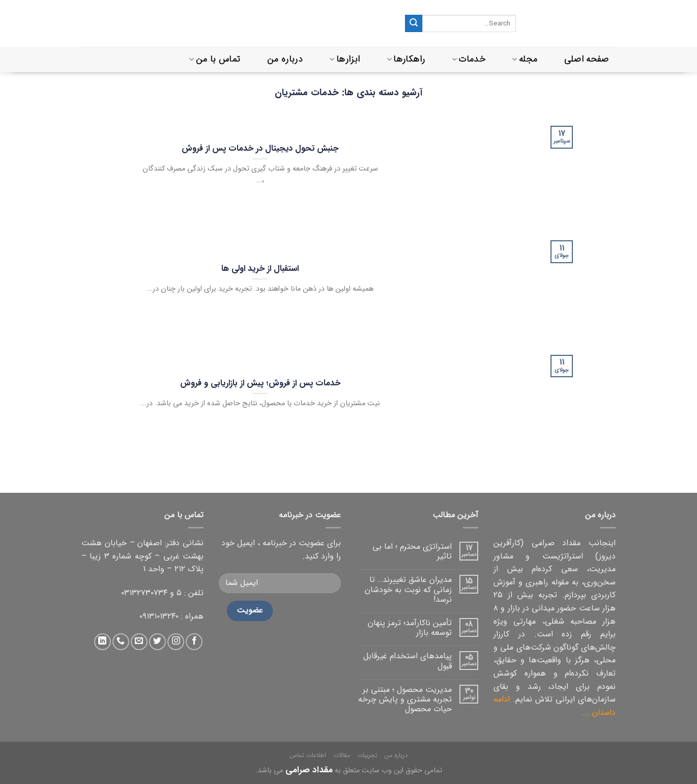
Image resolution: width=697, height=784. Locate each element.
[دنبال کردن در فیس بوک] (194, 642)
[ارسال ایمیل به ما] (139, 642)
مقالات (342, 755)
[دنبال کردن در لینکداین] (103, 642)
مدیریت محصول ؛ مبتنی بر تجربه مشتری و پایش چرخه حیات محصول (405, 699)
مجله (525, 59)
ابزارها (344, 59)
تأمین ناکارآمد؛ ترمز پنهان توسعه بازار (410, 628)
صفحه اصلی (587, 59)
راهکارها (406, 59)
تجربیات (367, 755)
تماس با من (214, 59)
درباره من (285, 59)
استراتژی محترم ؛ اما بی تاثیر (412, 551)
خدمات (469, 59)
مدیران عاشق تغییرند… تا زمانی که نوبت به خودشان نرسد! (408, 590)
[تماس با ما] (121, 642)
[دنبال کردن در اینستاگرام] (176, 642)
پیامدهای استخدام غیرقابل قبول (408, 661)
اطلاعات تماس (308, 755)
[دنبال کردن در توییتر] (157, 642)
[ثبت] (414, 23)
